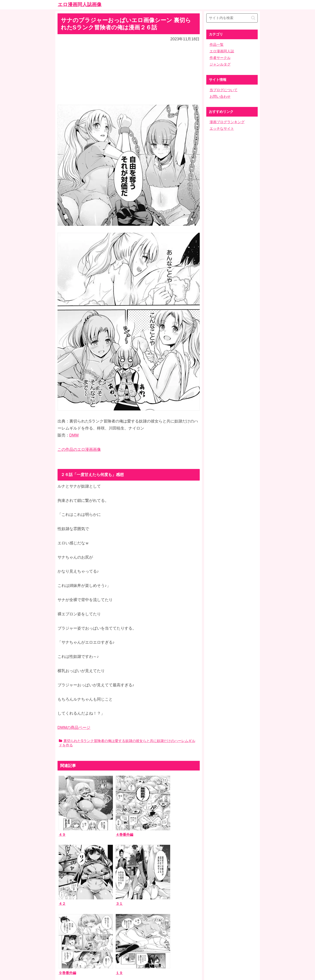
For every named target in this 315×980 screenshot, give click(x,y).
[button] (253, 18)
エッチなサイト (222, 129)
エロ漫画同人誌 (222, 51)
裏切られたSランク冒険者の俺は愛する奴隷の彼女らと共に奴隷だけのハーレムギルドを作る (127, 743)
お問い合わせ (220, 97)
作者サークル (220, 58)
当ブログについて (224, 90)
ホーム (157, 945)
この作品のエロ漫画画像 (79, 449)
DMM (74, 435)
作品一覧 (217, 45)
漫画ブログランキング (227, 122)
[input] (232, 18)
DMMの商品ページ (74, 728)
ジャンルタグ (220, 64)
